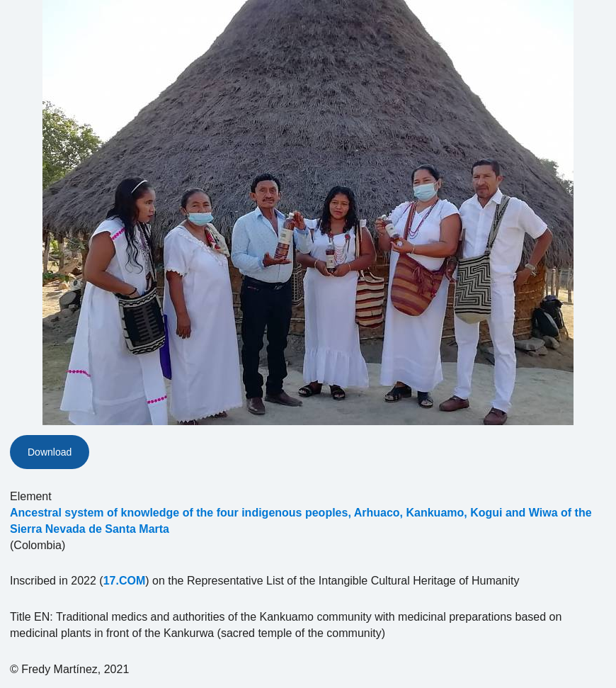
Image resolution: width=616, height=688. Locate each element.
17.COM (125, 581)
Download (50, 452)
